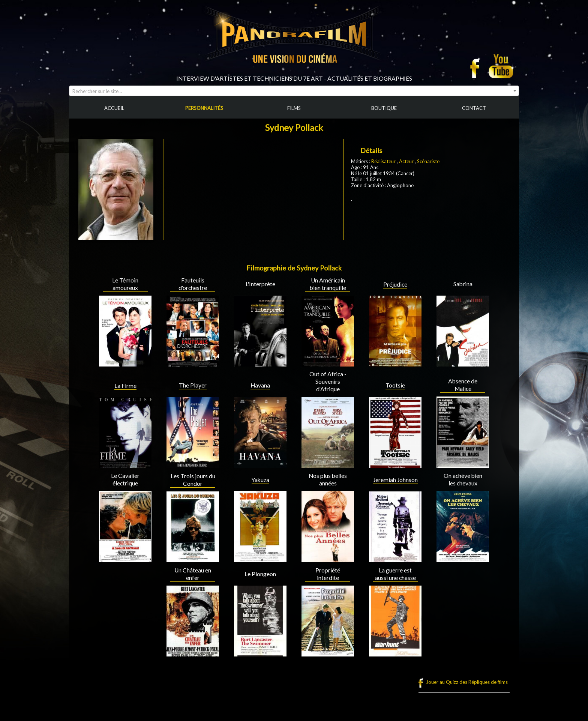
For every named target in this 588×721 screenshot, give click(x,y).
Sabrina (463, 284)
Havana (260, 385)
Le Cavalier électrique (125, 479)
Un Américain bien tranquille (328, 284)
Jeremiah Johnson (395, 480)
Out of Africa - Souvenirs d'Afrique (328, 382)
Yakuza (260, 480)
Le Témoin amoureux (125, 284)
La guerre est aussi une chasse (395, 574)
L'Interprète (260, 284)
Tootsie (395, 385)
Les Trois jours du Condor (193, 480)
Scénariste (428, 161)
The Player (193, 385)
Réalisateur (383, 161)
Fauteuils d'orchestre (193, 284)
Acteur (407, 161)
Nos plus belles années (328, 479)
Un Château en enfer (193, 574)
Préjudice (395, 284)
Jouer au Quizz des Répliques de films (467, 682)
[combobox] (294, 91)
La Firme (125, 386)
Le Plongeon (260, 574)
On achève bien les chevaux (463, 479)
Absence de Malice (463, 385)
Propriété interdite (328, 574)
